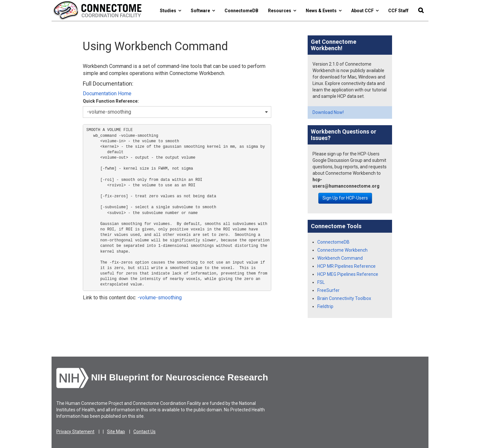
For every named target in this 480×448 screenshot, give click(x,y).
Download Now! (328, 112)
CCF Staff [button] (398, 11)
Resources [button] (282, 11)
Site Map (116, 432)
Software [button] (203, 11)
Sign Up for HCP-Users (345, 198)
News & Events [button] (324, 11)
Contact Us (144, 432)
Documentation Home (107, 93)
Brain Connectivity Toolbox (344, 298)
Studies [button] (170, 11)
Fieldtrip (325, 306)
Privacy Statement (75, 432)
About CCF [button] (365, 11)
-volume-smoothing (160, 298)
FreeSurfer (328, 290)
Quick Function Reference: (111, 101)
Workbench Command (340, 258)
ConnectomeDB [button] (241, 11)
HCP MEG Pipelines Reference (348, 274)
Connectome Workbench (342, 250)
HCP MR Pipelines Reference (346, 266)
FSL (321, 282)
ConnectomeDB (333, 242)
